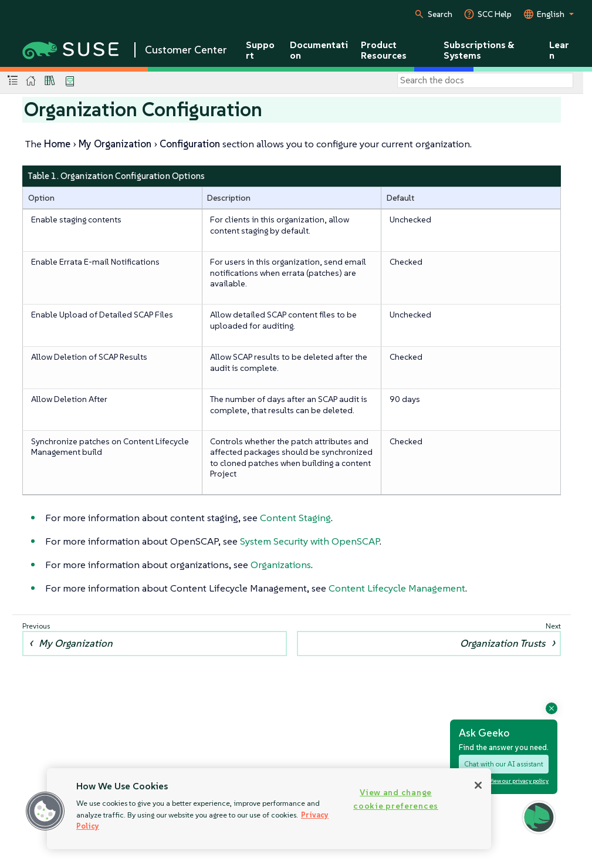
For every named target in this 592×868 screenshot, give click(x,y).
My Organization (76, 643)
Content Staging (295, 518)
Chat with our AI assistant (504, 764)
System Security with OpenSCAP (310, 541)
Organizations (281, 565)
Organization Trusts (503, 643)
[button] (45, 811)
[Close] (478, 785)
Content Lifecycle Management (397, 588)
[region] (269, 809)
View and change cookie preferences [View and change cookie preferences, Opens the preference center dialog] (396, 799)
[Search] (485, 80)
